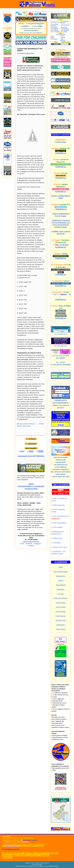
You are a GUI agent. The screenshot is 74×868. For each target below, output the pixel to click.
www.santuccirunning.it (27, 424)
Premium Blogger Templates (51, 866)
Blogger (40, 865)
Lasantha (41, 866)
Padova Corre (58, 538)
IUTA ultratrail (58, 527)
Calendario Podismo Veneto (41, 863)
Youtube (31, 546)
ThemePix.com (25, 866)
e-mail (22, 544)
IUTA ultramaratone (60, 523)
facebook (29, 544)
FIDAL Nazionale (59, 505)
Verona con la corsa (60, 547)
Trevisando (57, 543)
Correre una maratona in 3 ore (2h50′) (30, 50)
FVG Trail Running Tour (61, 516)
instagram (37, 544)
